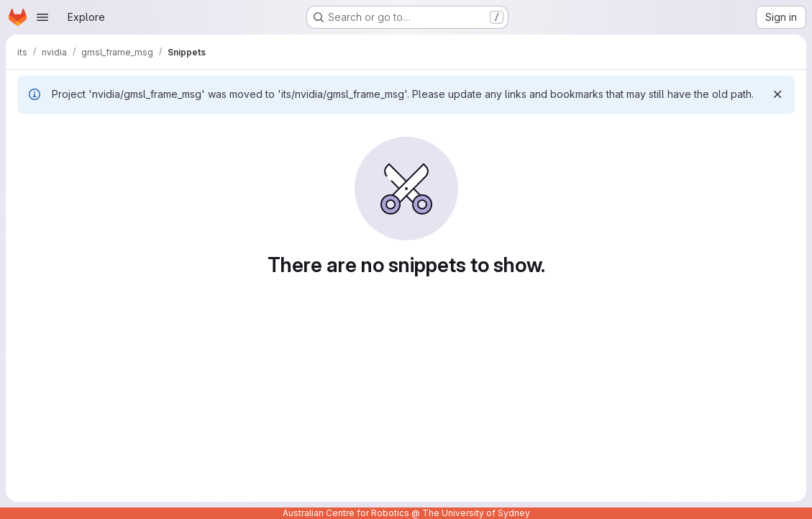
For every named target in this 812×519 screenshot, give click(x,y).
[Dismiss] (777, 94)
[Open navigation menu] (42, 17)
